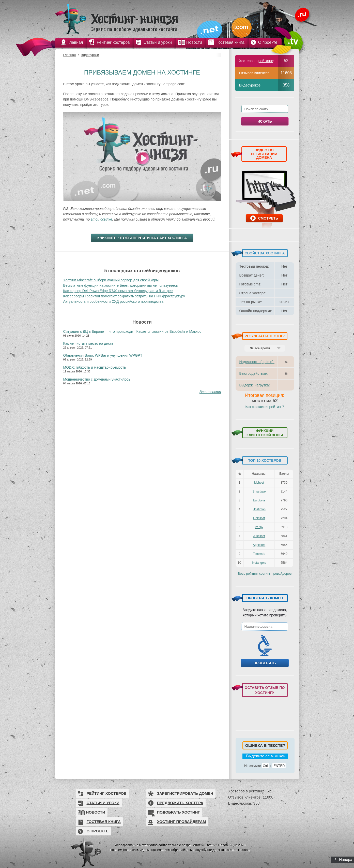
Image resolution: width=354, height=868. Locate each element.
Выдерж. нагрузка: (255, 385)
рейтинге (266, 61)
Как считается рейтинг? (265, 407)
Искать (265, 121)
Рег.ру (259, 527)
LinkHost (259, 518)
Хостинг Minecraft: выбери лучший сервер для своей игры (111, 280)
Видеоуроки (90, 55)
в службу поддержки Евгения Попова (221, 850)
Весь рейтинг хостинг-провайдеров (265, 574)
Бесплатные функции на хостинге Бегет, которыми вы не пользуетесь (121, 285)
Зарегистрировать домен (185, 793)
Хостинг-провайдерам (182, 822)
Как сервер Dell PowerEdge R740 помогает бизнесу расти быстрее (118, 291)
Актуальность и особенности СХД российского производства (113, 301)
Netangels (259, 563)
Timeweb (259, 554)
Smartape (259, 491)
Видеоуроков (250, 85)
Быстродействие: (254, 373)
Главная (70, 55)
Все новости (210, 392)
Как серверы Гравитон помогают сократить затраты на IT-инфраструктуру (124, 296)
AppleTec (259, 545)
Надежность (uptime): (257, 362)
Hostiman (259, 509)
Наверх (343, 859)
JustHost (259, 536)
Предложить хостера (180, 803)
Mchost (259, 483)
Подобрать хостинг (179, 812)
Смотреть (268, 218)
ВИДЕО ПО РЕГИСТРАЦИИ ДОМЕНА (264, 154)
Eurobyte (259, 500)
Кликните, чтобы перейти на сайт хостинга (142, 238)
